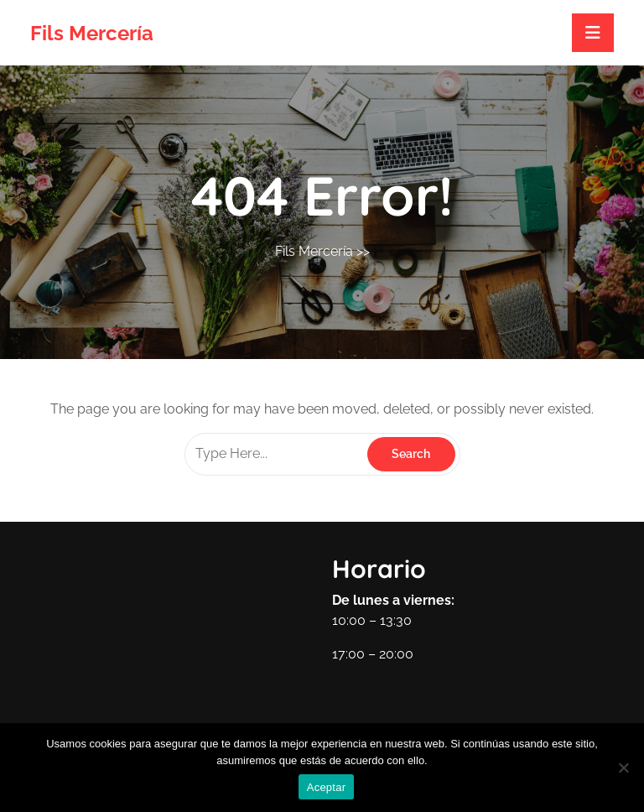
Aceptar (327, 787)
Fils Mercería (92, 33)
